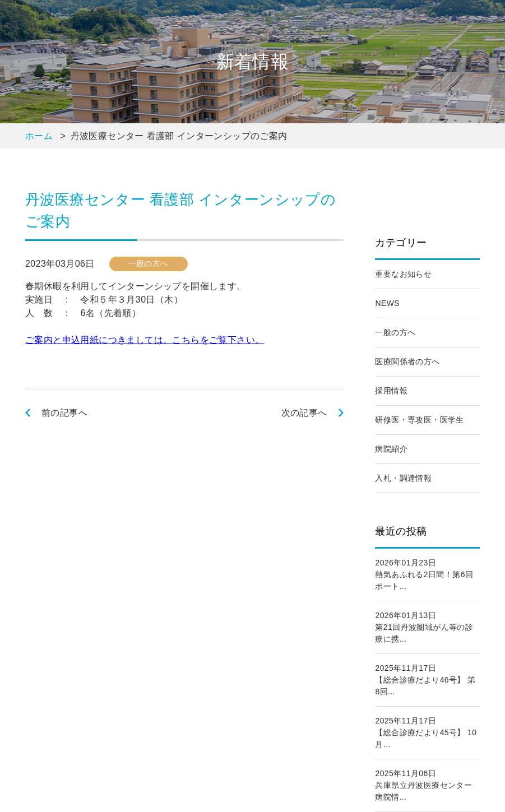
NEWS (387, 303)
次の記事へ (304, 413)
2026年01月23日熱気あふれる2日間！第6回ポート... (424, 574)
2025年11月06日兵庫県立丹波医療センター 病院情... (427, 785)
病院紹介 (391, 449)
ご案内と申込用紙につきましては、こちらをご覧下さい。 (145, 340)
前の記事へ (64, 413)
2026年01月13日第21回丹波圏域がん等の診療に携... (424, 627)
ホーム (39, 136)
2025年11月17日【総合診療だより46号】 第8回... (425, 680)
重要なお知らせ (403, 274)
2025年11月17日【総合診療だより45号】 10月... (426, 732)
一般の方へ (395, 332)
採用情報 (391, 391)
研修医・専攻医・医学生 (419, 420)
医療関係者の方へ (407, 361)
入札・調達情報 (403, 478)
